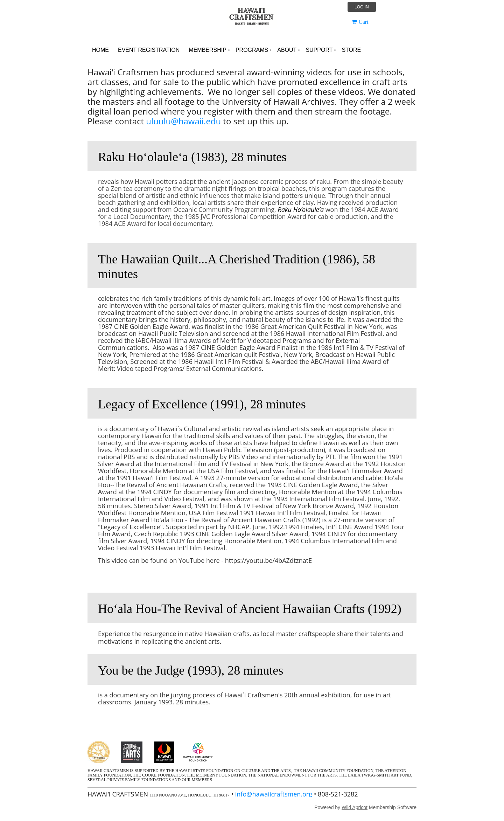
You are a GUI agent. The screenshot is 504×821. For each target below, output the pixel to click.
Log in (362, 7)
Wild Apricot (355, 807)
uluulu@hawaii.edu (183, 121)
